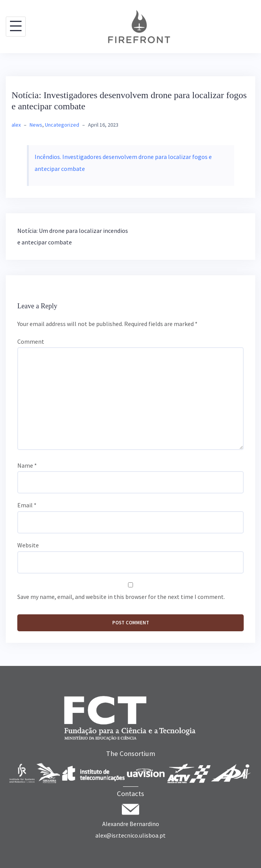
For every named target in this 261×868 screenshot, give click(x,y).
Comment (31, 341)
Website (28, 545)
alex (16, 125)
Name (27, 465)
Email (27, 505)
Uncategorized (62, 125)
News (36, 125)
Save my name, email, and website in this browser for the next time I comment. (121, 597)
